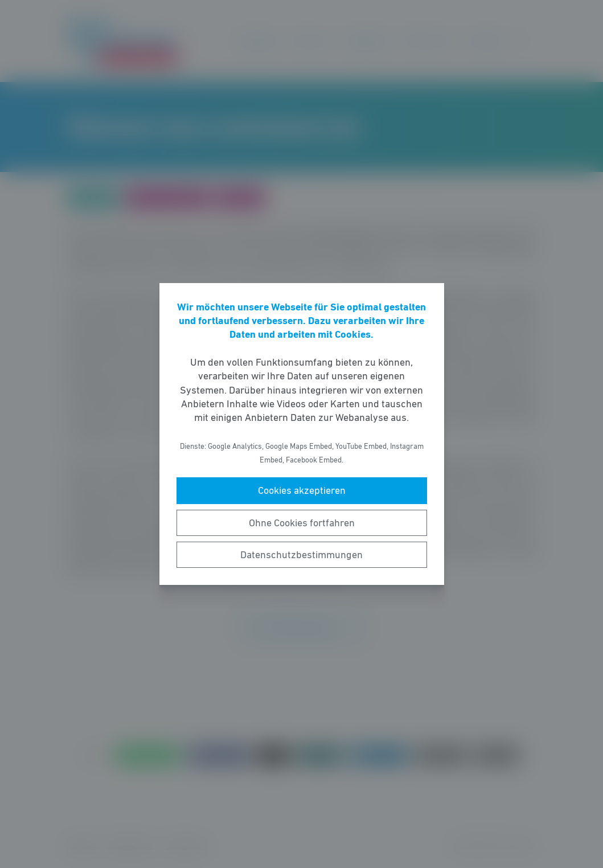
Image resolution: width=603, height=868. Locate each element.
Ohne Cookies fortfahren (302, 523)
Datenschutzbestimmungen (301, 555)
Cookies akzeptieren (302, 490)
